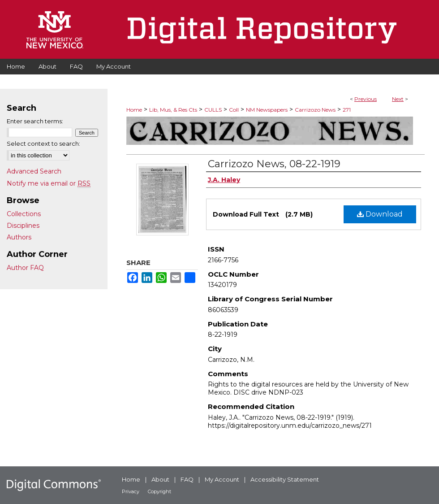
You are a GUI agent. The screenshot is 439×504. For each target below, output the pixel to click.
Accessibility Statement (285, 479)
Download (380, 214)
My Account (222, 479)
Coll (234, 110)
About (160, 479)
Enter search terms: (35, 121)
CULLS (213, 110)
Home (134, 110)
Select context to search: (43, 143)
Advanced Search (34, 171)
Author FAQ (25, 268)
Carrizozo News (315, 110)
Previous (366, 99)
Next (398, 99)
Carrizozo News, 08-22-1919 (274, 164)
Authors (19, 237)
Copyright (159, 491)
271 (347, 110)
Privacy (131, 491)
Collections (24, 214)
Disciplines (23, 226)
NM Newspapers (267, 110)
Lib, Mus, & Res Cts (173, 110)
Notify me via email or (49, 183)
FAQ (187, 479)
